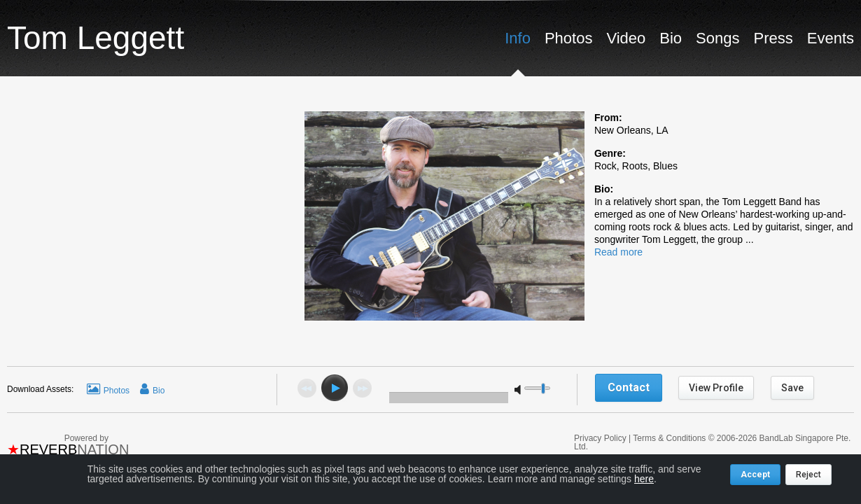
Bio (671, 38)
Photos (569, 38)
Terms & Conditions (669, 438)
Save (792, 388)
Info (518, 38)
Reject (808, 475)
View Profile (716, 388)
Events (831, 38)
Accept (755, 475)
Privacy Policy (601, 438)
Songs (717, 38)
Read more (618, 252)
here (644, 479)
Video (626, 38)
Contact (629, 387)
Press (773, 38)
